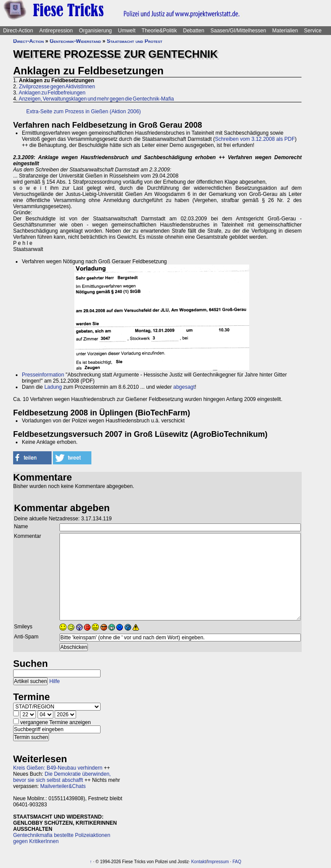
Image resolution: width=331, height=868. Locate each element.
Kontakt (199, 862)
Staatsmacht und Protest (134, 41)
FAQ (237, 862)
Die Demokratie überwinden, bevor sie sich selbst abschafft (62, 777)
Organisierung (95, 31)
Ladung (53, 387)
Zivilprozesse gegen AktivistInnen (57, 87)
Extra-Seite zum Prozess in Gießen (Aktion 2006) (84, 112)
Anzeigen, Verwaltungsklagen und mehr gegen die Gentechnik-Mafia (96, 99)
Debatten (194, 31)
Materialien (285, 31)
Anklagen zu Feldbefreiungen (52, 93)
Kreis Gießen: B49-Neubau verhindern (58, 768)
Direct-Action (18, 31)
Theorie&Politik (159, 31)
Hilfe (55, 681)
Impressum (218, 862)
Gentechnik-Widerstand (75, 41)
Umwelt (127, 31)
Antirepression (56, 31)
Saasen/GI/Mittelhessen (238, 31)
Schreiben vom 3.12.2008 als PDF (255, 139)
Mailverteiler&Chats (63, 786)
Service (313, 31)
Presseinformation (43, 375)
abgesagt (184, 387)
